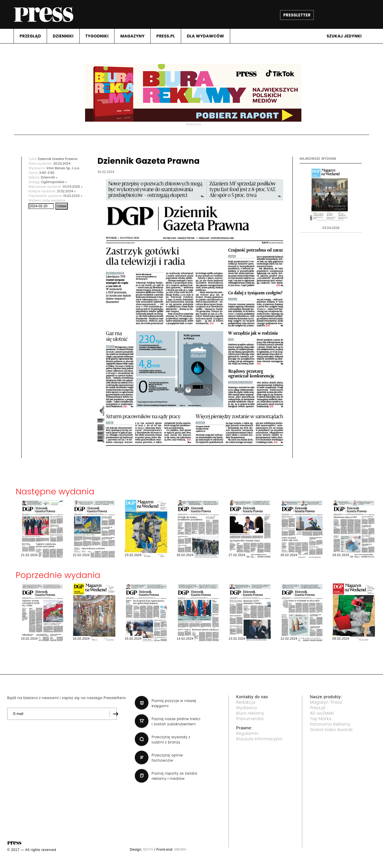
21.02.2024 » (66, 191)
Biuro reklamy (250, 713)
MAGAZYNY (132, 36)
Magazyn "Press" (326, 702)
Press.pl (318, 708)
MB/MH (180, 850)
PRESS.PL (166, 36)
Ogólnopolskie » (54, 182)
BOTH (148, 850)
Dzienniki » (49, 177)
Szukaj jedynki (344, 36)
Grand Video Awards (331, 730)
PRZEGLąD (30, 36)
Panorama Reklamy (330, 724)
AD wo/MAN (322, 713)
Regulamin (247, 733)
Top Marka (321, 719)
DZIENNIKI (63, 36)
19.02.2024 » (73, 196)
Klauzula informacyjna (259, 739)
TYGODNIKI (97, 36)
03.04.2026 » (73, 187)
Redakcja (246, 702)
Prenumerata (250, 719)
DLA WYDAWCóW (205, 36)
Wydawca (247, 708)
